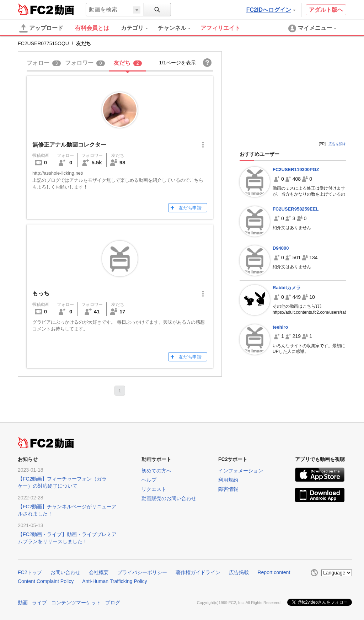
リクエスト (154, 489)
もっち (41, 293)
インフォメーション (241, 471)
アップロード (41, 28)
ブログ (113, 603)
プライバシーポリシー (142, 572)
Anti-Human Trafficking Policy (115, 581)
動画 (23, 603)
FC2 (35, 9)
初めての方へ (156, 471)
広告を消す (337, 144)
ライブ (39, 603)
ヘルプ (149, 480)
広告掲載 (239, 572)
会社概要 (99, 572)
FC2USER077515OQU (43, 43)
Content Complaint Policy (46, 581)
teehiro (280, 327)
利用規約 (228, 480)
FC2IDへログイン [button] (271, 10)
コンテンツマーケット (76, 603)
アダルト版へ (326, 10)
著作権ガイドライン (198, 572)
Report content (274, 572)
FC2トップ (30, 572)
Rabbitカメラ (287, 288)
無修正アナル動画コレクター (69, 145)
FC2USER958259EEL (296, 209)
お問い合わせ (65, 572)
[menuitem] (139, 28)
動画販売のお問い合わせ (169, 498)
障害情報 (228, 489)
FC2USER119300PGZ (296, 169)
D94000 (281, 248)
